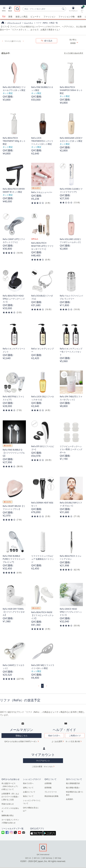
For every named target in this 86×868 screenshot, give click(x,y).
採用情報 (48, 788)
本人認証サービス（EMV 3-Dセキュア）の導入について (10, 786)
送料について (28, 788)
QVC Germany (47, 858)
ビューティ (35, 17)
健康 (79, 17)
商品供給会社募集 (51, 796)
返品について (28, 796)
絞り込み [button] (48, 41)
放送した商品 (21, 17)
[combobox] (42, 9)
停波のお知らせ (8, 804)
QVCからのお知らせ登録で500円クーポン (21, 741)
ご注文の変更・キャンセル (42, 766)
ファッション (49, 17)
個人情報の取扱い (73, 788)
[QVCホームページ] (3, 23)
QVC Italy (58, 858)
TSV (4, 17)
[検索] (63, 9)
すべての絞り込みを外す (74, 53)
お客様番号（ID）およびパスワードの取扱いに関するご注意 (10, 797)
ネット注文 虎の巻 (73, 741)
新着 (10, 17)
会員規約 (69, 799)
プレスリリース (51, 792)
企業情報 (48, 783)
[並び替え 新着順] (77, 43)
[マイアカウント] (73, 10)
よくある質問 (57, 741)
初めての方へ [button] (54, 736)
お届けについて (29, 792)
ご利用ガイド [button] (75, 736)
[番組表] (10, 10)
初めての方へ (28, 783)
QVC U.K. (37, 858)
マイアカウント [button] (43, 761)
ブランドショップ (14, 23)
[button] (4, 10)
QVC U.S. (28, 858)
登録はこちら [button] (21, 736)
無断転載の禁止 (8, 815)
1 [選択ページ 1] (42, 686)
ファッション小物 (66, 17)
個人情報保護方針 (73, 783)
